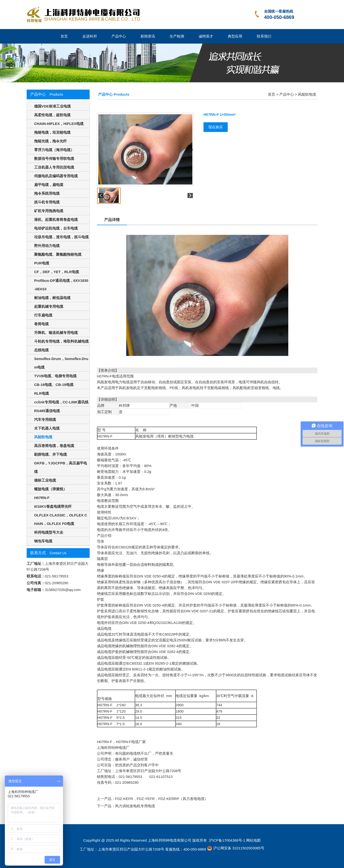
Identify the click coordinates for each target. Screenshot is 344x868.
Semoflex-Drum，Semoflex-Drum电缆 (61, 363)
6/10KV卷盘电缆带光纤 (53, 506)
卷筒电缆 (41, 324)
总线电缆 (41, 350)
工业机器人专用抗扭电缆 (54, 167)
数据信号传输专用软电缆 (54, 158)
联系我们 (264, 36)
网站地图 (253, 840)
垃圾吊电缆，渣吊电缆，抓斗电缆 (61, 237)
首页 (64, 36)
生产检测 (177, 36)
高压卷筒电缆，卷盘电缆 (54, 446)
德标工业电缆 (45, 480)
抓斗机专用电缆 (47, 202)
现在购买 (216, 127)
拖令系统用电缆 (47, 193)
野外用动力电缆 (47, 246)
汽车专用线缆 (45, 419)
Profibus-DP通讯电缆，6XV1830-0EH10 (61, 285)
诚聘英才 (206, 36)
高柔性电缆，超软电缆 (52, 115)
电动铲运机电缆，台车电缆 (56, 228)
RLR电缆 (42, 393)
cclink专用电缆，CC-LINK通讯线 (61, 402)
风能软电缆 (43, 437)
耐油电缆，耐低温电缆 (52, 298)
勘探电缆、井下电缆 (51, 454)
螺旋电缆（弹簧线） (51, 489)
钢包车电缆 (43, 541)
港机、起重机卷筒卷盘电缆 (56, 219)
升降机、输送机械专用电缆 (56, 333)
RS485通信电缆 (47, 411)
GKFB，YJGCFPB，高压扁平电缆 (61, 467)
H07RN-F (42, 498)
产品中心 (119, 36)
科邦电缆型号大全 (49, 532)
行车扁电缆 (43, 315)
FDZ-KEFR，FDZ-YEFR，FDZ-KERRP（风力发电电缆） (162, 799)
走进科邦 (90, 36)
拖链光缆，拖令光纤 (51, 141)
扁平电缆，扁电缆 (49, 185)
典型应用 (235, 36)
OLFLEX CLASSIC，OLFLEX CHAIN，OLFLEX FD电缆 (61, 519)
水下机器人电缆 (47, 428)
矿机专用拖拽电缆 (49, 211)
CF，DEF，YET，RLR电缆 (57, 272)
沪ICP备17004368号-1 (227, 840)
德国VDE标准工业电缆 (52, 106)
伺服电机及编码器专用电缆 (56, 176)
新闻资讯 (148, 36)
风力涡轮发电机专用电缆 (135, 806)
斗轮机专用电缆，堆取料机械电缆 (61, 341)
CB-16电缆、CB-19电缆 (54, 385)
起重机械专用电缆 (49, 306)
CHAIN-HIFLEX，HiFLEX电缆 (59, 124)
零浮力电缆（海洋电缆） (54, 150)
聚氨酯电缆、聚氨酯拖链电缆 (58, 254)
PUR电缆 (42, 263)
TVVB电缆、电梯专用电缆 (55, 376)
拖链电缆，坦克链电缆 (52, 132)
